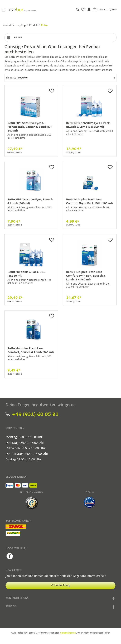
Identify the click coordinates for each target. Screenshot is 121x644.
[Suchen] (78, 10)
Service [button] (60, 607)
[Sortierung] (60, 78)
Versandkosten (68, 633)
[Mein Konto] (89, 10)
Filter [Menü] (14, 37)
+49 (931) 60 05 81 (32, 415)
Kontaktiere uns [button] (60, 599)
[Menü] (4, 10)
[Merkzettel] (83, 10)
